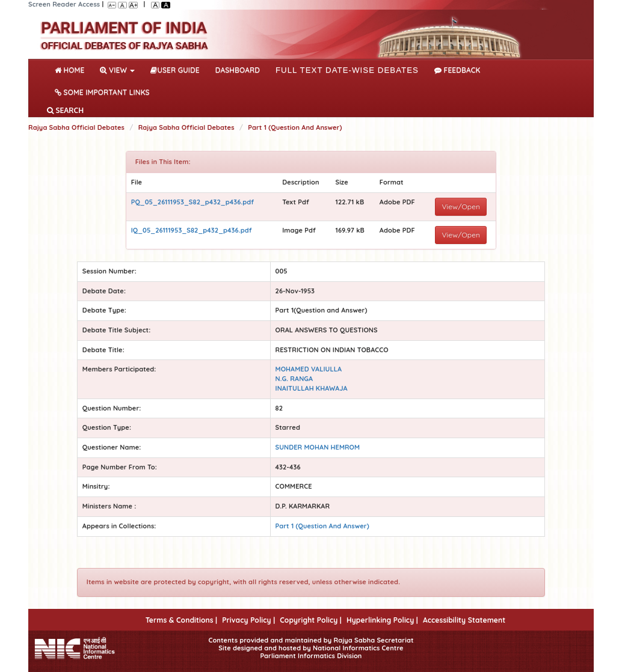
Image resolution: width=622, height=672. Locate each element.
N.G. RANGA (294, 379)
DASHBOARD (238, 70)
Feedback (457, 70)
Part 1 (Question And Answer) (295, 127)
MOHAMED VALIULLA (309, 369)
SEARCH (65, 110)
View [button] (117, 70)
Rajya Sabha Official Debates (76, 127)
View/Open (461, 206)
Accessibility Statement (464, 620)
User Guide (175, 70)
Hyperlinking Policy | (382, 620)
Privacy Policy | (248, 620)
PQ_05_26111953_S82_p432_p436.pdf (193, 202)
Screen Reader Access (64, 4)
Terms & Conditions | (181, 620)
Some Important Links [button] (102, 92)
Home (72, 69)
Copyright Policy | (311, 620)
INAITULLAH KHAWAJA (312, 388)
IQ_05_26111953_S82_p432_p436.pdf (192, 230)
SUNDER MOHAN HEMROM (318, 447)
